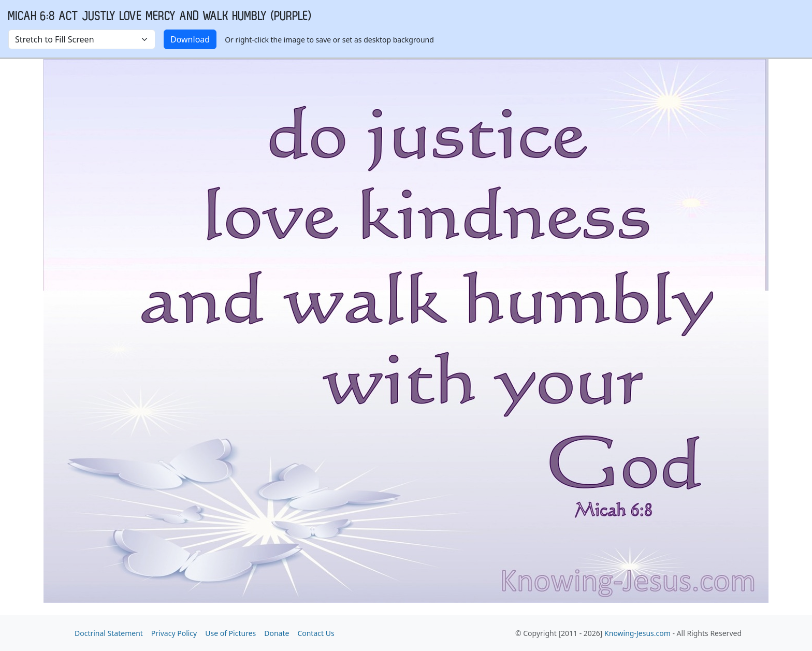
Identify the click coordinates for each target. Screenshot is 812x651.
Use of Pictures (230, 633)
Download (190, 39)
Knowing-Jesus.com (637, 633)
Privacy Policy (174, 633)
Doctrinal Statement (109, 633)
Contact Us (316, 633)
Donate (277, 633)
